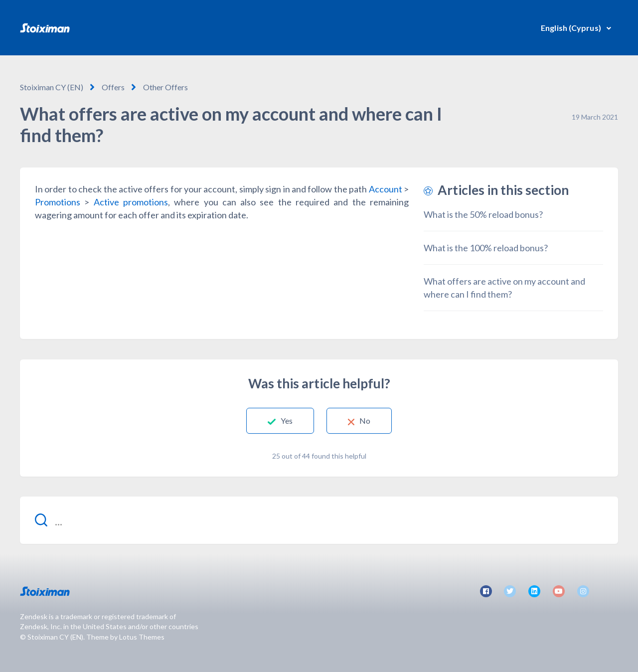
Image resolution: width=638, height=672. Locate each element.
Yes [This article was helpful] (287, 420)
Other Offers (165, 87)
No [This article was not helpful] (365, 420)
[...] (319, 520)
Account (386, 189)
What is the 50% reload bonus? (483, 214)
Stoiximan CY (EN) (52, 87)
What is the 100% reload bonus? (486, 248)
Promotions (58, 202)
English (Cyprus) (572, 28)
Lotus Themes (142, 637)
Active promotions (131, 202)
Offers (113, 87)
